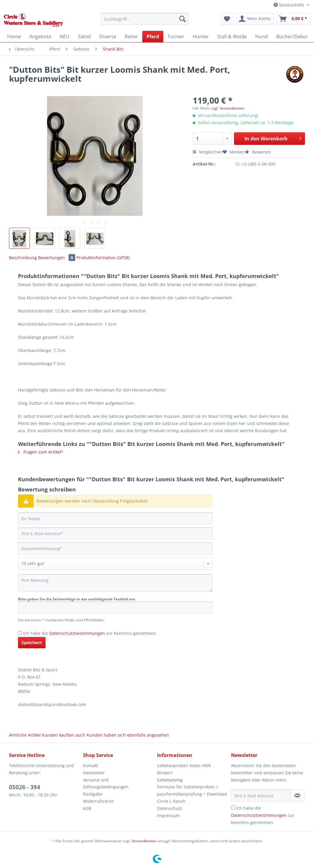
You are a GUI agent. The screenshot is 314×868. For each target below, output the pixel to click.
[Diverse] (108, 37)
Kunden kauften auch (64, 735)
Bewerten (258, 152)
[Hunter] (201, 37)
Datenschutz (170, 808)
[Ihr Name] (115, 518)
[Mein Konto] (255, 19)
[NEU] (65, 37)
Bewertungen (57, 258)
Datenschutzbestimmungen (77, 633)
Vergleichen (208, 152)
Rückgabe (93, 794)
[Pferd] (153, 37)
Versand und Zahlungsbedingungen (106, 783)
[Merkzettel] (227, 19)
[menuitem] (145, 22)
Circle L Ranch (171, 801)
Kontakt (91, 765)
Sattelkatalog (170, 780)
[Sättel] (84, 37)
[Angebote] (40, 37)
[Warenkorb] (293, 19)
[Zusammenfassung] (115, 548)
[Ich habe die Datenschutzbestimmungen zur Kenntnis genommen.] (20, 633)
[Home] (14, 37)
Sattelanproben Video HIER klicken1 (184, 769)
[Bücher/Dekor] (292, 37)
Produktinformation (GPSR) (103, 258)
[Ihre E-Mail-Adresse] (115, 533)
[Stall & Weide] (232, 37)
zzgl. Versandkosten (228, 108)
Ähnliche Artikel (25, 735)
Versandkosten (144, 841)
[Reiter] (131, 37)
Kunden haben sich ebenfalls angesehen (128, 735)
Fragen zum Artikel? (40, 452)
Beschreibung (23, 258)
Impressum (168, 815)
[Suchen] (182, 19)
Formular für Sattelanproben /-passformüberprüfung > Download (192, 790)
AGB (87, 808)
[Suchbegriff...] (145, 19)
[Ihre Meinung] (115, 583)
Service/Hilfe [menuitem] (289, 5)
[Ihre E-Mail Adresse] (261, 796)
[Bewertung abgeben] (115, 564)
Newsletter (94, 773)
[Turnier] (176, 37)
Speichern (32, 642)
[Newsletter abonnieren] (297, 796)
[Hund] (262, 37)
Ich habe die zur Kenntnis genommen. (90, 633)
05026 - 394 (25, 787)
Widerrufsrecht (98, 801)
